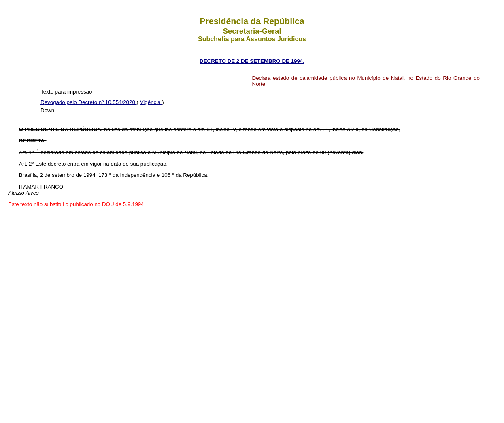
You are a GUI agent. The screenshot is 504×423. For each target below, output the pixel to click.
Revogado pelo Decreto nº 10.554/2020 (89, 102)
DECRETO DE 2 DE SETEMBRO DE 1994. (252, 61)
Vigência (151, 102)
